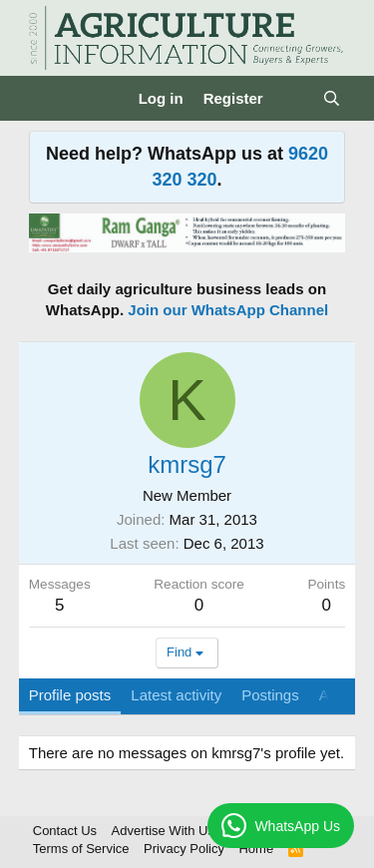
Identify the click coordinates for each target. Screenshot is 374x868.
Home (256, 849)
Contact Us (65, 831)
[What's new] (293, 98)
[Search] (332, 98)
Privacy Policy (184, 849)
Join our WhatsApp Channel (228, 310)
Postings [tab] (270, 695)
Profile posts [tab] (70, 695)
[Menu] (46, 99)
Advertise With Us (163, 831)
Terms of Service (81, 849)
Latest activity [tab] (176, 695)
